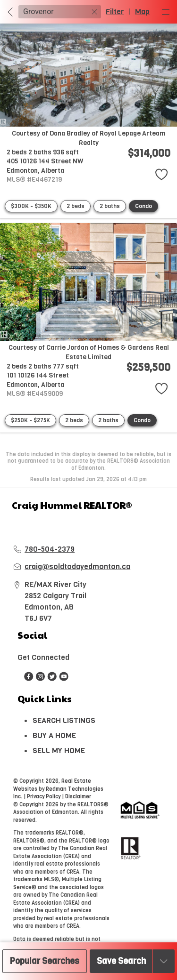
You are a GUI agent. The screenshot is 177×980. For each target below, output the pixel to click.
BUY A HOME (54, 735)
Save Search (121, 961)
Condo (143, 206)
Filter (115, 12)
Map (142, 12)
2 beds (76, 206)
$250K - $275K (30, 420)
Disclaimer (78, 797)
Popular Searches (45, 961)
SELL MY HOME (59, 751)
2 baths (110, 206)
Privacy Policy (44, 797)
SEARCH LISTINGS (64, 720)
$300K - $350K (31, 206)
